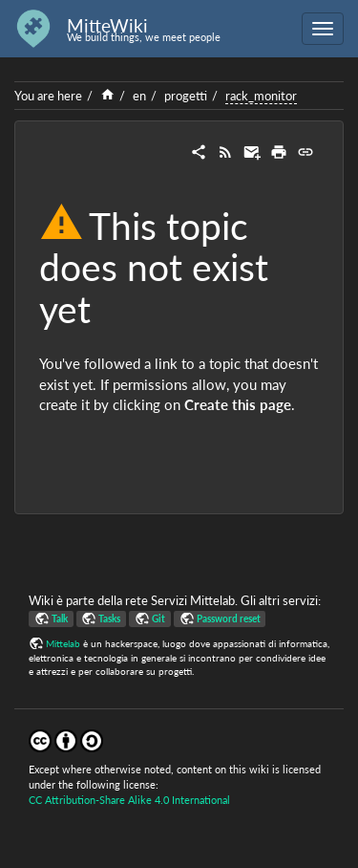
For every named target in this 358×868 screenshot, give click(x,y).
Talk (60, 618)
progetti (186, 96)
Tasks (109, 618)
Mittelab (63, 643)
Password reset (229, 618)
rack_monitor (261, 96)
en (139, 96)
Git (158, 618)
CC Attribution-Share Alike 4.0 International (129, 800)
